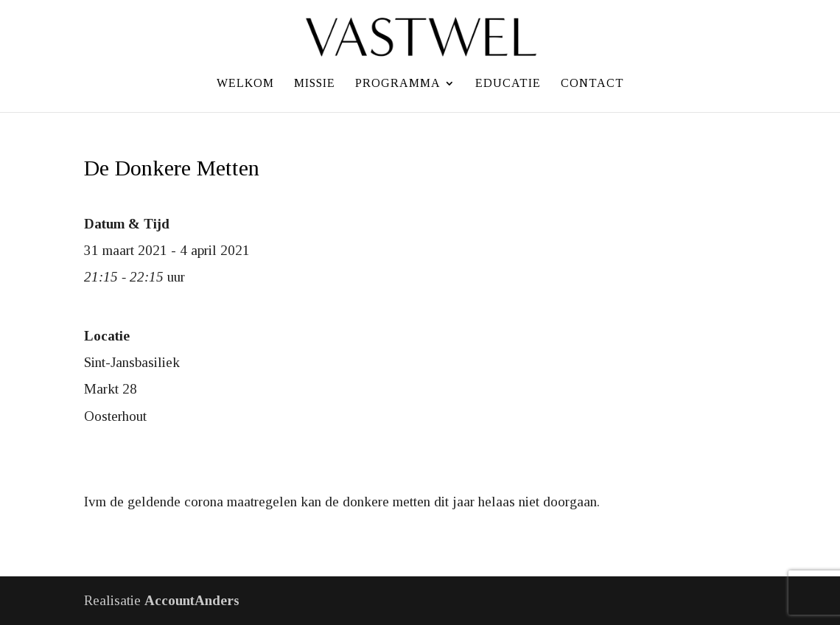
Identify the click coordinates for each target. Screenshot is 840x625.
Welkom (245, 84)
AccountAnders (192, 600)
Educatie (508, 84)
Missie (315, 84)
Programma (398, 84)
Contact (592, 84)
